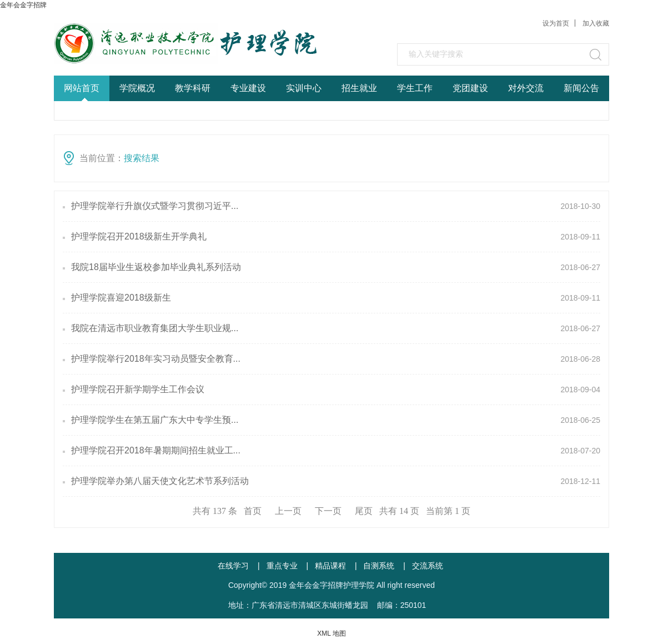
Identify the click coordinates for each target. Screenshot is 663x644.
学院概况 (137, 88)
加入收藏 (596, 23)
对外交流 (526, 88)
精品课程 (330, 566)
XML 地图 (331, 633)
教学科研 (193, 88)
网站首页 (82, 88)
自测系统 (379, 566)
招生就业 (359, 88)
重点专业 (282, 566)
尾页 (364, 511)
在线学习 (233, 566)
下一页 (328, 511)
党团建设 (470, 88)
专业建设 (248, 88)
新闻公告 (581, 88)
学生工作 (415, 88)
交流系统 (428, 566)
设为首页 (556, 23)
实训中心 (304, 88)
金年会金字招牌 (23, 5)
